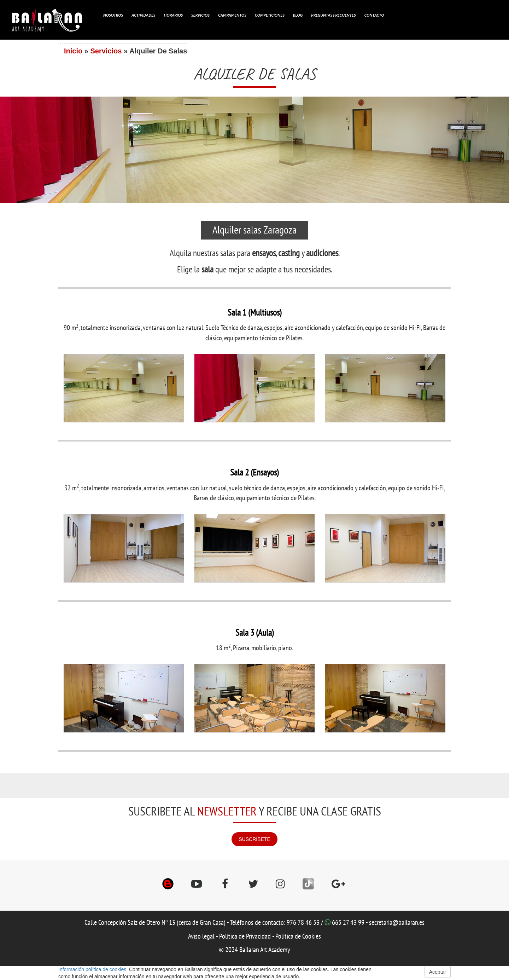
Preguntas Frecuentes (333, 15)
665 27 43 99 (348, 923)
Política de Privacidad (245, 936)
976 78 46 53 (303, 923)
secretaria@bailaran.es (397, 923)
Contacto (374, 15)
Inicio (73, 51)
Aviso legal (201, 936)
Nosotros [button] (113, 15)
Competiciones (270, 15)
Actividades (143, 15)
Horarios (174, 15)
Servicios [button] (200, 15)
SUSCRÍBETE (254, 839)
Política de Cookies (298, 936)
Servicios (106, 51)
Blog (298, 15)
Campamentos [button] (232, 15)
